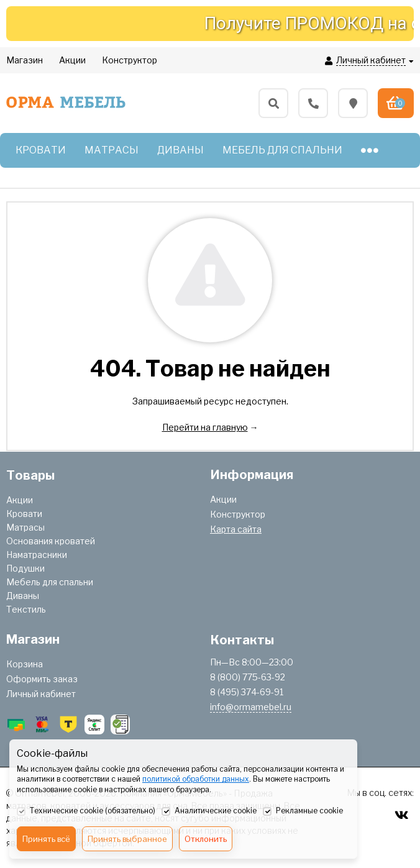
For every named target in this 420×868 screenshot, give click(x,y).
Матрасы (25, 527)
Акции (20, 500)
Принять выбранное (127, 839)
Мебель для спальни (50, 582)
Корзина (25, 664)
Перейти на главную (205, 427)
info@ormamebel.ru (251, 707)
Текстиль (26, 609)
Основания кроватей (51, 541)
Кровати (24, 514)
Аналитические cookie (209, 811)
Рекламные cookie (303, 811)
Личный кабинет (41, 694)
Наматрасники (37, 555)
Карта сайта (236, 529)
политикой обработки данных (196, 779)
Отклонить (206, 839)
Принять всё (46, 839)
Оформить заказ (42, 679)
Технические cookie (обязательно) (86, 811)
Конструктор (238, 514)
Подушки (25, 568)
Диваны (23, 596)
